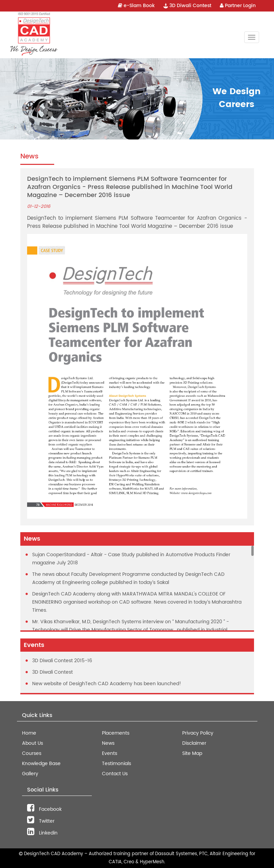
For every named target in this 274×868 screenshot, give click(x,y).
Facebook (44, 809)
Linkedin (42, 833)
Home (29, 733)
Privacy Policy (198, 733)
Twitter (41, 821)
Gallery (30, 774)
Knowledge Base (41, 764)
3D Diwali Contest (187, 6)
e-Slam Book (136, 6)
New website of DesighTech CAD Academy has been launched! (107, 684)
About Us (33, 743)
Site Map (192, 753)
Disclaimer (194, 743)
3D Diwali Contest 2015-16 (62, 661)
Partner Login (238, 6)
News (108, 743)
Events (110, 753)
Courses (32, 753)
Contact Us (115, 774)
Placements (116, 733)
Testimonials (117, 764)
